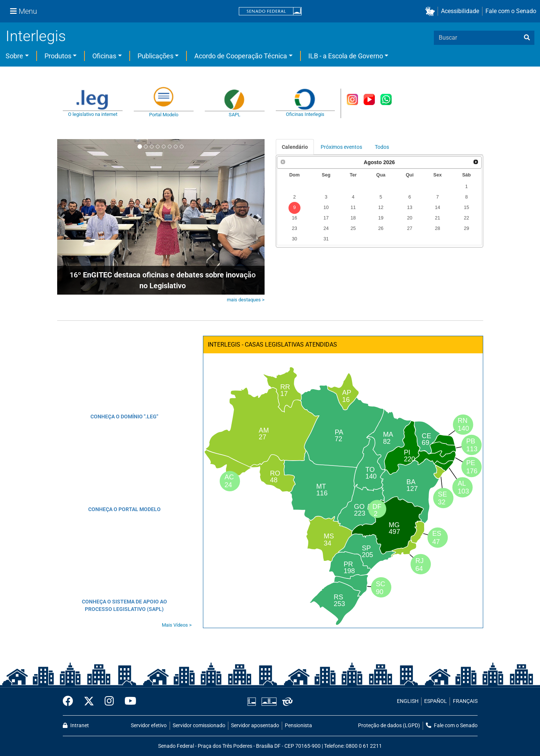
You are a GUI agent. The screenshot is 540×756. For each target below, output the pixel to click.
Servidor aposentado (255, 726)
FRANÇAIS (465, 701)
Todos (382, 147)
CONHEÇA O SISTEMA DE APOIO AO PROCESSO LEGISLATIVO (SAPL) (124, 605)
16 (294, 218)
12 (381, 208)
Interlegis (36, 36)
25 (353, 228)
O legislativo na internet (93, 114)
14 (438, 208)
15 (466, 208)
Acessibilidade (460, 11)
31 (326, 239)
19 (381, 218)
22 (466, 218)
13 (410, 208)
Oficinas (104, 56)
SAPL (234, 115)
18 (353, 218)
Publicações (155, 56)
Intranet (76, 726)
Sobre (14, 56)
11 (353, 208)
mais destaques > (246, 300)
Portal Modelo (164, 115)
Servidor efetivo (149, 726)
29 (466, 228)
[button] (431, 11)
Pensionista (298, 726)
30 (294, 239)
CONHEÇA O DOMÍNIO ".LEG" (124, 417)
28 (438, 228)
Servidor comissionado (199, 726)
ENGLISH (408, 701)
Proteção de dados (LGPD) (389, 726)
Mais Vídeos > (177, 625)
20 (410, 218)
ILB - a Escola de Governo (346, 56)
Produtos (58, 56)
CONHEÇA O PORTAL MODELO (124, 509)
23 (294, 228)
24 (326, 228)
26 (381, 228)
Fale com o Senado (511, 11)
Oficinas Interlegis (305, 114)
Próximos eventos (341, 147)
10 (326, 208)
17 (326, 218)
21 (438, 218)
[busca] (527, 38)
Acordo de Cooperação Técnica (241, 56)
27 (410, 228)
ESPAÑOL (436, 701)
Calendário (295, 147)
